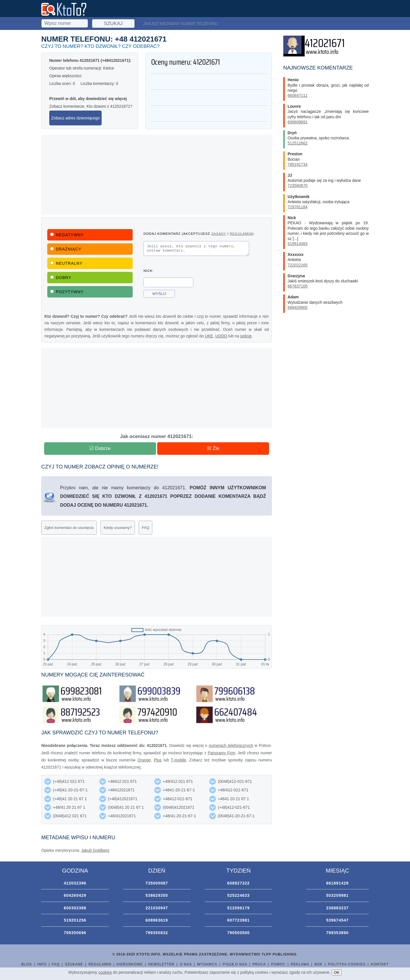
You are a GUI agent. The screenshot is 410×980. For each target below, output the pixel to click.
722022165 (298, 265)
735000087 (157, 883)
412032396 (75, 883)
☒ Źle (213, 448)
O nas (186, 964)
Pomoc (278, 964)
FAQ (145, 528)
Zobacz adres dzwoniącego (75, 118)
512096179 (238, 908)
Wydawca (207, 964)
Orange (144, 760)
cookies (105, 972)
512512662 (298, 143)
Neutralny (66, 263)
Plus (158, 760)
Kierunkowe (130, 964)
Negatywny (67, 235)
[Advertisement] (157, 175)
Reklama (300, 964)
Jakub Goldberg (95, 850)
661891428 (337, 883)
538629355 (157, 895)
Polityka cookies (347, 964)
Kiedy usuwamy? (118, 528)
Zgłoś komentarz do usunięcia (69, 528)
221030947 (157, 908)
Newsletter (161, 964)
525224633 (238, 895)
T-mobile (179, 760)
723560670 (298, 186)
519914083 (298, 244)
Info (42, 964)
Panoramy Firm (222, 753)
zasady (219, 234)
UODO (221, 336)
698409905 (298, 307)
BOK (319, 964)
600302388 (75, 908)
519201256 (75, 920)
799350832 (157, 933)
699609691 (298, 122)
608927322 (238, 883)
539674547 (337, 920)
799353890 (337, 933)
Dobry (61, 278)
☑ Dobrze (100, 448)
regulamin (241, 234)
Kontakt (380, 964)
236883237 (337, 908)
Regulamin (100, 964)
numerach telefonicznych (231, 745)
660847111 (298, 95)
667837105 (298, 286)
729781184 (298, 207)
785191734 (298, 164)
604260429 (75, 895)
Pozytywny (67, 292)
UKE (209, 336)
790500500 (238, 933)
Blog (27, 964)
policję (246, 336)
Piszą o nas (235, 964)
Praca (259, 964)
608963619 (157, 920)
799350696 (75, 933)
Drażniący (66, 249)
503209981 (337, 895)
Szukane (74, 964)
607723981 (238, 920)
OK (337, 972)
